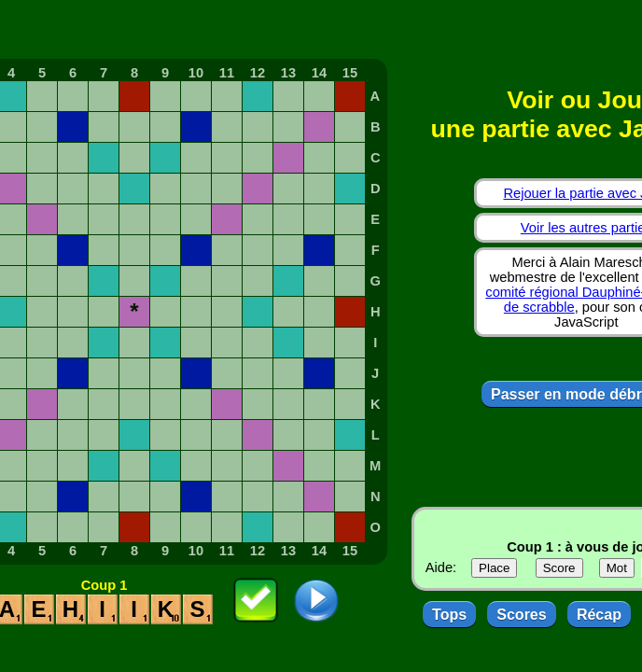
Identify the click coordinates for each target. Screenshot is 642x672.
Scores (521, 615)
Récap (599, 615)
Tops (449, 615)
